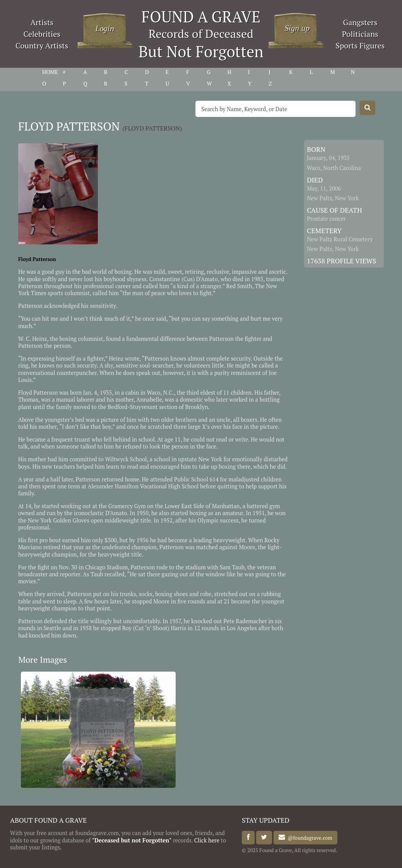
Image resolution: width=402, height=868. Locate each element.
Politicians (360, 34)
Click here (207, 840)
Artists (42, 22)
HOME (50, 72)
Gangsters (360, 22)
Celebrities (42, 34)
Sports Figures (360, 46)
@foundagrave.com (309, 837)
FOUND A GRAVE (201, 16)
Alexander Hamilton (113, 486)
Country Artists (42, 46)
